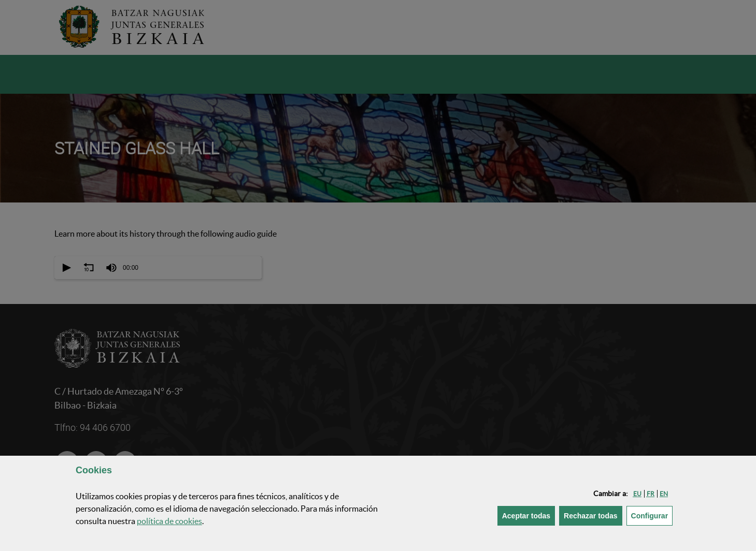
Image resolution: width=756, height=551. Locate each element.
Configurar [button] (652, 515)
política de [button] (169, 521)
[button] (637, 494)
